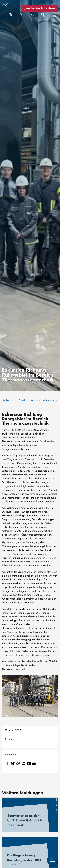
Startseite (7, 400)
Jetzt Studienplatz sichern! (40, 8)
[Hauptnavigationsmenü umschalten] (54, 15)
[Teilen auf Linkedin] (24, 763)
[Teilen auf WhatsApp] (18, 763)
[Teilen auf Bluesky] (13, 763)
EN (32, 15)
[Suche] (43, 15)
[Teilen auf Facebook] (7, 763)
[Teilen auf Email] (29, 763)
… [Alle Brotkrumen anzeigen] (17, 400)
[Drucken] (34, 763)
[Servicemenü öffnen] (52, 860)
